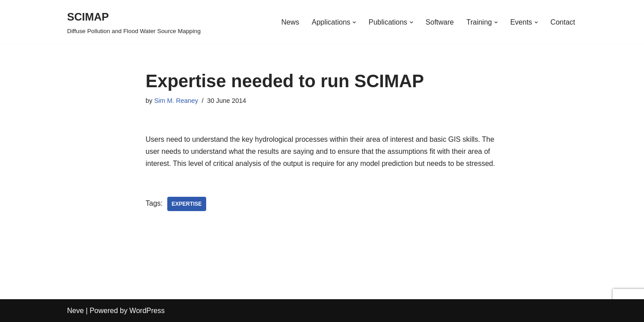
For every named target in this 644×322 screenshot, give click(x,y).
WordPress (147, 311)
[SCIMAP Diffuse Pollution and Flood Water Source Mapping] (134, 22)
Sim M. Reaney (176, 101)
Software (440, 22)
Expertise (187, 204)
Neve (75, 311)
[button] (354, 22)
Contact (563, 22)
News (290, 22)
